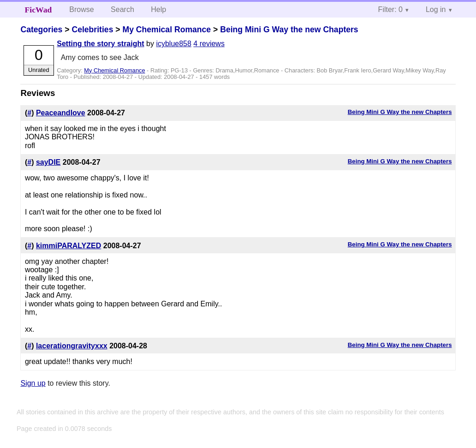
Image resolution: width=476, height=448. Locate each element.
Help (158, 9)
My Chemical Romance (167, 30)
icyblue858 (174, 44)
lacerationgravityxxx (72, 346)
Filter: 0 (390, 9)
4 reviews (209, 44)
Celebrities (92, 30)
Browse (81, 9)
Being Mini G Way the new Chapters (289, 30)
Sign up (33, 383)
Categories (41, 30)
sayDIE (48, 162)
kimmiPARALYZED (68, 246)
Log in (436, 9)
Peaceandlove (61, 113)
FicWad (39, 10)
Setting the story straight (100, 44)
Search (122, 9)
